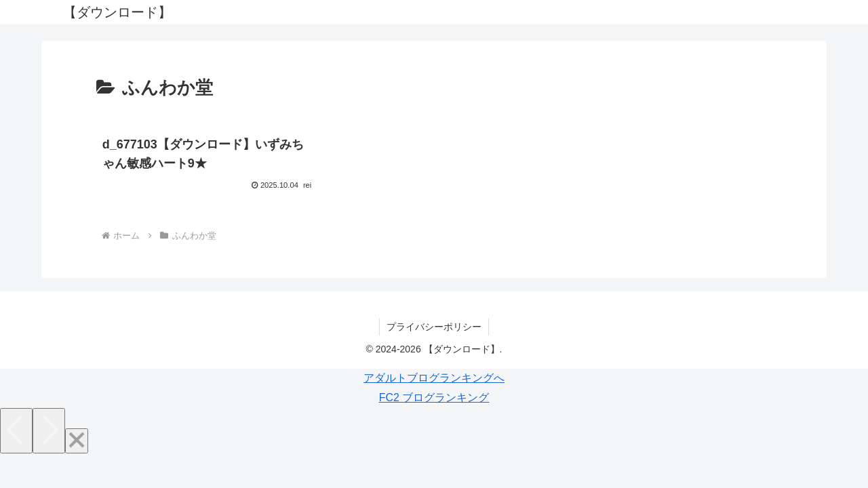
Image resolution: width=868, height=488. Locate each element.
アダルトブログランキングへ (434, 378)
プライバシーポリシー (434, 327)
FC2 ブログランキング (434, 398)
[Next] (49, 431)
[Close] (77, 441)
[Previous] (16, 431)
